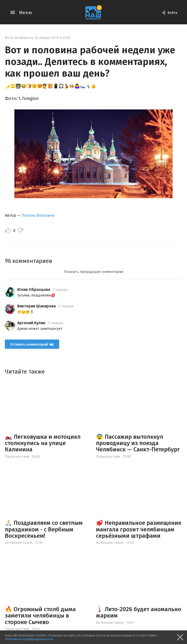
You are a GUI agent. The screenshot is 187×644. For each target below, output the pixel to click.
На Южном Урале (19, 543)
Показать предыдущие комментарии (93, 272)
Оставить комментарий (32, 344)
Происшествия (17, 457)
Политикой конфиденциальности (29, 639)
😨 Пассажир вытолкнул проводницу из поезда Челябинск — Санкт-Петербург (138, 443)
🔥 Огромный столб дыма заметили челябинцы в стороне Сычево (40, 616)
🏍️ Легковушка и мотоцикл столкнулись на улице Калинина (43, 443)
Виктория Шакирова (37, 306)
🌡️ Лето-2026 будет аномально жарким (139, 612)
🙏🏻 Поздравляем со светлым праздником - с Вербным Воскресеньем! (44, 529)
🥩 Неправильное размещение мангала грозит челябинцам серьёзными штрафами (139, 529)
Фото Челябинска (19, 38)
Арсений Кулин (31, 323)
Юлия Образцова (34, 290)
